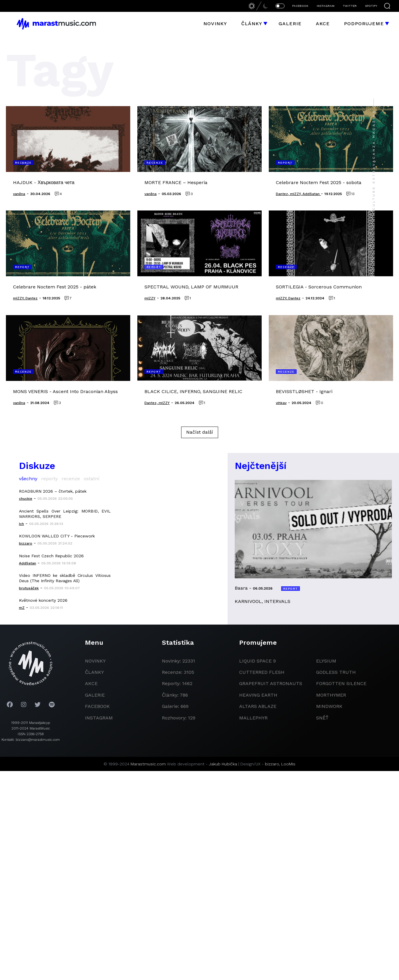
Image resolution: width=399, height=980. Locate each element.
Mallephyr (253, 718)
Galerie (290, 24)
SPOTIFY (371, 6)
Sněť (322, 718)
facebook (97, 706)
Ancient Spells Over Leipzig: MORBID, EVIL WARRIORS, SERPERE (65, 514)
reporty (49, 479)
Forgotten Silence (341, 683)
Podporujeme (364, 24)
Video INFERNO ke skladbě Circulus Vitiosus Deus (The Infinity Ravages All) (65, 578)
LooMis (288, 764)
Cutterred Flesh (262, 672)
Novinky (215, 24)
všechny (28, 479)
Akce (323, 24)
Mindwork (329, 706)
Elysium (326, 661)
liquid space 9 (258, 661)
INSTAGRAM (326, 6)
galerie (95, 695)
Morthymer (331, 695)
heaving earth (258, 695)
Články (252, 24)
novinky (95, 661)
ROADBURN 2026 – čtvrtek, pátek (53, 491)
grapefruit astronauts (271, 683)
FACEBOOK (300, 6)
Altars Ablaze (258, 706)
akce (91, 683)
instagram (99, 718)
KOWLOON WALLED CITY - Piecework (57, 536)
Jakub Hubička (223, 764)
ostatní (92, 479)
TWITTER (350, 6)
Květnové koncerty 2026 (43, 600)
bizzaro (272, 764)
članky (94, 672)
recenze (71, 479)
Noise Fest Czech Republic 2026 (51, 556)
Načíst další (200, 432)
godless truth (336, 672)
